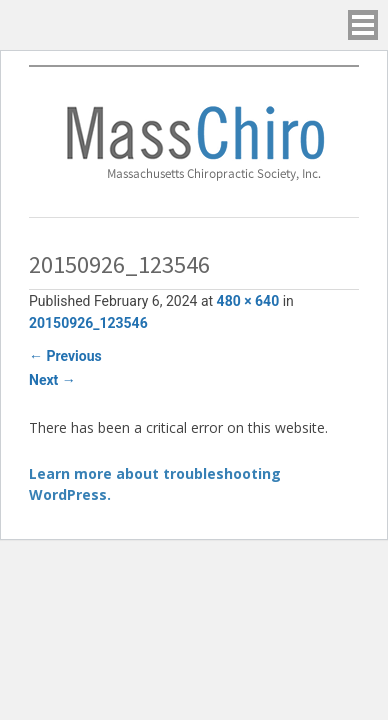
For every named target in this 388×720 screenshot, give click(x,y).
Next (52, 380)
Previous (65, 356)
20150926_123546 (88, 323)
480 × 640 (248, 301)
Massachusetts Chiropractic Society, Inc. (194, 142)
